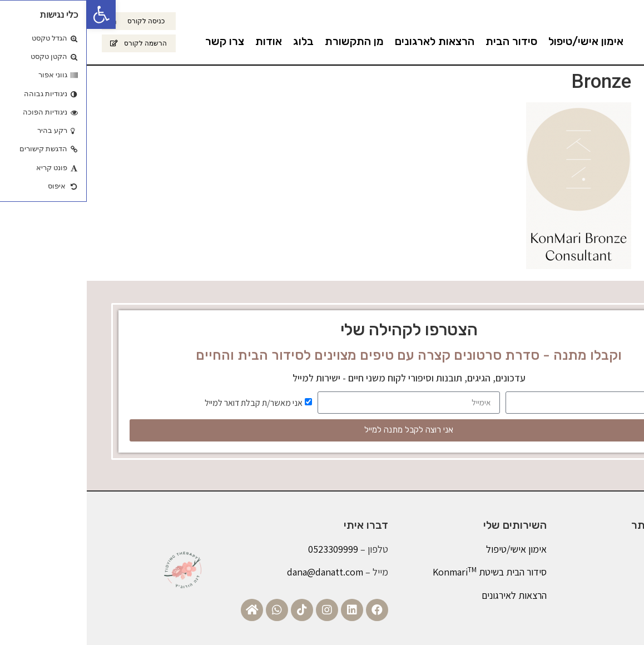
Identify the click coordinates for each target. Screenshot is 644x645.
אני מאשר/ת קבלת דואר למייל (167, 403)
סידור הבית (425, 41)
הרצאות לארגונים (348, 41)
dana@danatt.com (238, 572)
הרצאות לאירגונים (427, 595)
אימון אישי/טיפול (499, 41)
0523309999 (246, 549)
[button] (14, 14)
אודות (182, 41)
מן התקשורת (267, 41)
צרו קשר (138, 41)
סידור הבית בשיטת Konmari (403, 572)
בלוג (217, 41)
